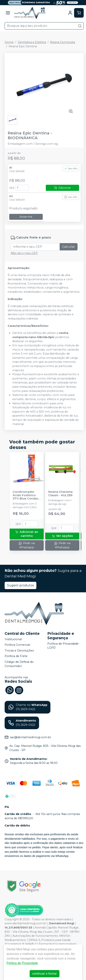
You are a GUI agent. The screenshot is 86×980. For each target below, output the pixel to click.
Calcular (69, 247)
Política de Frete (16, 656)
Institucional (13, 639)
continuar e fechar (44, 974)
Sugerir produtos (20, 585)
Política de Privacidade (22, 963)
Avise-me (26, 217)
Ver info (71, 169)
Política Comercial (17, 645)
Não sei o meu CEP (24, 253)
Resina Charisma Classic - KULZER (60, 494)
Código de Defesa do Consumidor (19, 664)
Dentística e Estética (32, 42)
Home (9, 42)
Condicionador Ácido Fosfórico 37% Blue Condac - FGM (27, 495)
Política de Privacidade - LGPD (64, 646)
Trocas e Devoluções (19, 651)
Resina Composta (63, 42)
